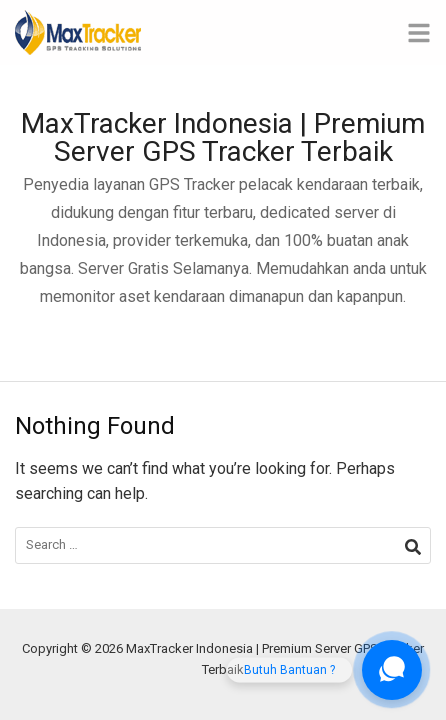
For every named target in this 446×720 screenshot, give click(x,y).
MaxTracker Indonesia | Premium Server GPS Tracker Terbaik (223, 137)
